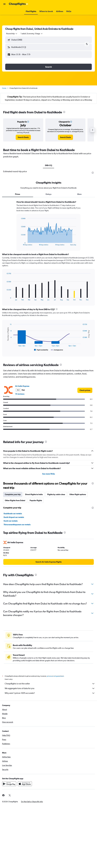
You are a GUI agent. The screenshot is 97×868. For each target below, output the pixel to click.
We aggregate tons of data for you (50, 688)
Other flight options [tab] (78, 494)
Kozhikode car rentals (13, 514)
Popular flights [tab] (36, 500)
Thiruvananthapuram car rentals (17, 525)
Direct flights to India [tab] (34, 494)
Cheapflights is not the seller (50, 684)
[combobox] (12, 34)
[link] (23, 137)
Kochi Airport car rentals (14, 517)
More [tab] (79, 194)
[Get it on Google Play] (9, 784)
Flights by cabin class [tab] (56, 494)
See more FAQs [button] (48, 474)
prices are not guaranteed (55, 676)
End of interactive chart (20, 243)
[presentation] (64, 112)
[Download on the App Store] (25, 784)
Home (4, 88)
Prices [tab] (18, 194)
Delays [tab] (48, 194)
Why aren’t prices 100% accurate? (50, 693)
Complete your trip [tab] (13, 494)
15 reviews (20, 394)
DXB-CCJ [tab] (48, 165)
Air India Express (22, 386)
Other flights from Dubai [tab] (15, 500)
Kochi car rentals (11, 521)
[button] (4, 4)
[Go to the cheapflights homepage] (19, 4)
